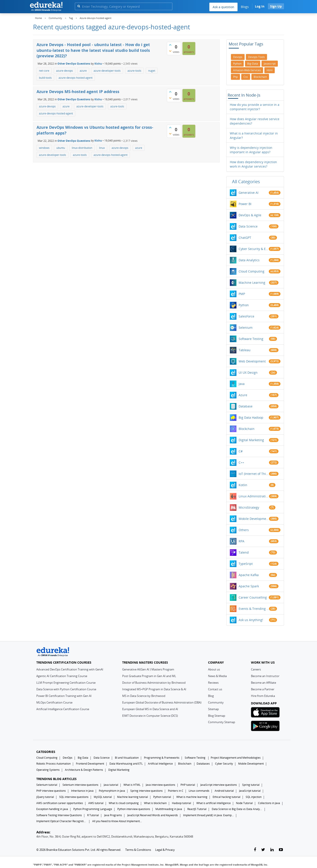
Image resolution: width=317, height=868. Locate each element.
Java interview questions (160, 785)
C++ (241, 462)
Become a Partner (263, 689)
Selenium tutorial (47, 785)
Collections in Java (269, 803)
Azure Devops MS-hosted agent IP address (78, 91)
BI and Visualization (127, 758)
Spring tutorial (251, 785)
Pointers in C (176, 791)
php (235, 77)
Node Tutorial (244, 803)
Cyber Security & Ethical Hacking (254, 249)
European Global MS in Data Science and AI (150, 709)
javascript (270, 64)
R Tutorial (93, 815)
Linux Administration (254, 496)
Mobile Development (254, 519)
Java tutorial (111, 785)
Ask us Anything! (251, 620)
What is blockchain (155, 803)
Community (216, 702)
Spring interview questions (147, 791)
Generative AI (249, 193)
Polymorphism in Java (112, 791)
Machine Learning (252, 283)
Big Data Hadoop (251, 417)
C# (241, 451)
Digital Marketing (251, 440)
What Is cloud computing (124, 803)
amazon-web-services (247, 70)
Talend (244, 552)
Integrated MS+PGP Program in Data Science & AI (154, 689)
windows (44, 148)
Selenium (246, 328)
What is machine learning (192, 797)
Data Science (248, 226)
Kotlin (243, 485)
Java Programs (113, 815)
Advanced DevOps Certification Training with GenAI (70, 669)
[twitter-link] (263, 850)
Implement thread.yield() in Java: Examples (208, 815)
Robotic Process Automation (53, 764)
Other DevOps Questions (74, 64)
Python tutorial (162, 797)
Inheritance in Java (82, 791)
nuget (152, 71)
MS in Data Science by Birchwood (144, 696)
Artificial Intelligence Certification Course (63, 709)
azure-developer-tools (107, 71)
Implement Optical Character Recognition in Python (62, 821)
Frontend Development (90, 764)
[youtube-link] (281, 850)
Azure (243, 395)
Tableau (245, 350)
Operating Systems (48, 770)
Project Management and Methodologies (236, 758)
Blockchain (247, 429)
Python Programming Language (93, 809)
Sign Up (276, 6)
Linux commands (199, 791)
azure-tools (134, 71)
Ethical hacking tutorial (227, 797)
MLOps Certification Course (54, 702)
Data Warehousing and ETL (126, 764)
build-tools (45, 78)
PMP (242, 294)
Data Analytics (249, 260)
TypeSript (246, 564)
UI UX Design (248, 372)
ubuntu (61, 148)
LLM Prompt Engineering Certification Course (66, 683)
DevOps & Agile (250, 215)
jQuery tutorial (45, 797)
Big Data (83, 758)
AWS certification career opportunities (60, 803)
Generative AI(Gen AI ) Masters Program (148, 669)
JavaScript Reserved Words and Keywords (153, 815)
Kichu (98, 64)
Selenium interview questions (80, 785)
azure (83, 71)
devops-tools (256, 57)
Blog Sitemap (217, 716)
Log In (260, 6)
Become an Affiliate (264, 683)
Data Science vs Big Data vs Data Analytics (237, 809)
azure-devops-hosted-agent (76, 78)
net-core (44, 71)
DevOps (68, 758)
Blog (211, 696)
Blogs (245, 7)
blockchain (260, 77)
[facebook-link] (255, 850)
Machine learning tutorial (133, 797)
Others (244, 530)
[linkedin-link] (272, 850)
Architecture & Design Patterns (84, 770)
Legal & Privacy (165, 850)
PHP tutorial (188, 785)
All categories (246, 182)
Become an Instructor (265, 676)
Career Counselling (253, 597)
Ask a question (223, 7)
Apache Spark (249, 586)
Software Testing (251, 339)
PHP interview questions (51, 791)
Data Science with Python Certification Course (66, 689)
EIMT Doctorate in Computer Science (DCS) (150, 716)
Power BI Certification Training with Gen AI (64, 696)
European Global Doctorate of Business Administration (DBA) (162, 702)
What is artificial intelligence (214, 803)
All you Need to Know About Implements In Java (118, 821)
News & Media (217, 676)
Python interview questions (134, 809)
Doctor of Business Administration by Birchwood (154, 683)
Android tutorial (224, 791)
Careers (256, 669)
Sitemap (213, 709)
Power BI (245, 204)
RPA (241, 541)
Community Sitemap (222, 722)
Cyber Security (224, 764)
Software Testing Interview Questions (59, 815)
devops (238, 57)
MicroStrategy (249, 507)
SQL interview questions (74, 797)
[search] (79, 6)
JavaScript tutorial (250, 791)
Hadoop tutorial (182, 803)
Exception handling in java (52, 809)
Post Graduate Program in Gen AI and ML (149, 676)
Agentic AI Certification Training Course (62, 676)
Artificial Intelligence (160, 764)
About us (214, 669)
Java (242, 384)
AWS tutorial (96, 803)
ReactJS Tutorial (197, 809)
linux (102, 148)
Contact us (215, 689)
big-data (253, 64)
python (237, 64)
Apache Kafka (249, 575)
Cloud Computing (252, 271)
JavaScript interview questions (219, 785)
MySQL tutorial (103, 797)
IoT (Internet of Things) (254, 474)
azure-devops (65, 71)
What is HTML (132, 785)
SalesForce (246, 316)
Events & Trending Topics (254, 609)
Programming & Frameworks (162, 758)
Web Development (252, 361)
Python (244, 305)
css (246, 77)
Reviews (213, 683)
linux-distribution (82, 148)
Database (246, 406)
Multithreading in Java (169, 809)
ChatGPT (245, 238)
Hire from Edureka (263, 696)
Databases (203, 764)
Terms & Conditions (138, 850)
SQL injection (254, 797)
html (270, 70)
